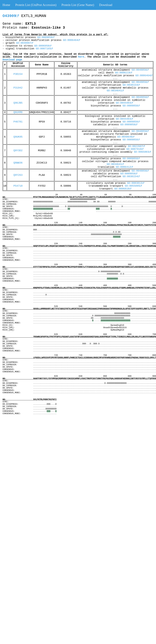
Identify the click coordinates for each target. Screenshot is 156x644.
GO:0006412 (124, 167)
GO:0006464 (71, 40)
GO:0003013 (136, 183)
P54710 (18, 186)
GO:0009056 (129, 125)
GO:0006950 (43, 46)
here (81, 57)
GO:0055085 (133, 186)
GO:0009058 (46, 37)
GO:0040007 (25, 43)
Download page (12, 60)
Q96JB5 (18, 103)
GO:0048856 (140, 70)
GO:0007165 (44, 49)
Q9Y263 (18, 175)
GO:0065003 (142, 152)
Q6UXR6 (18, 112)
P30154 (18, 74)
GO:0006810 (123, 189)
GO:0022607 (136, 146)
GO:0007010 (135, 149)
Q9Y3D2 (18, 151)
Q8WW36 (18, 163)
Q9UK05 (18, 137)
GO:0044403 (124, 103)
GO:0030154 (131, 85)
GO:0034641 (115, 91)
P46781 (18, 122)
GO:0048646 (126, 137)
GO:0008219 (124, 73)
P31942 (18, 88)
